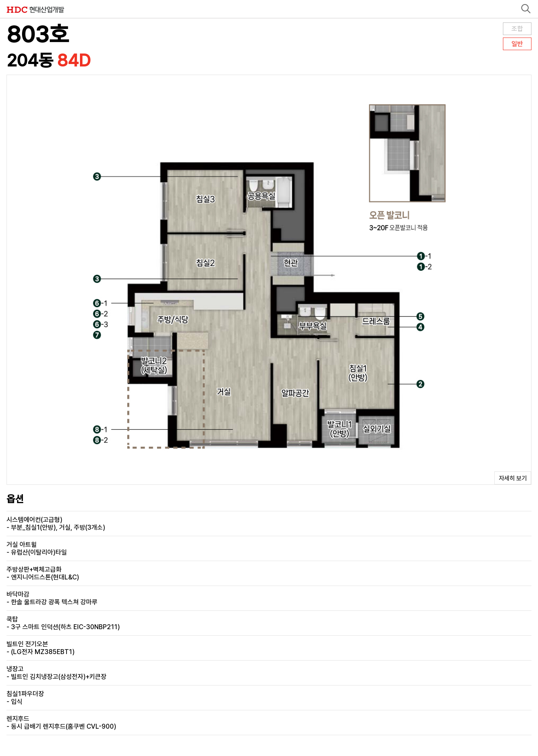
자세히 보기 (513, 478)
